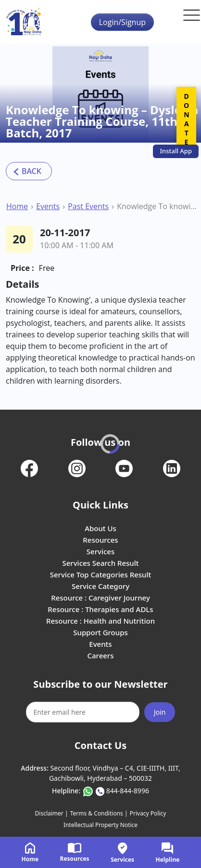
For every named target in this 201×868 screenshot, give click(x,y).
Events (48, 206)
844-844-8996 (128, 791)
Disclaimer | (52, 813)
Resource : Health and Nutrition (100, 621)
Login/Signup (122, 22)
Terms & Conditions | (99, 813)
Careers (100, 655)
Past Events (88, 206)
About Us (100, 528)
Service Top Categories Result (100, 574)
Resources (100, 540)
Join (160, 712)
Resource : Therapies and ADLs (100, 609)
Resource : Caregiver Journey (100, 598)
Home (17, 206)
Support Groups (100, 632)
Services (100, 551)
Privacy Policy (148, 813)
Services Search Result (100, 563)
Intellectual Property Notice (100, 825)
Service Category (100, 586)
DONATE (186, 119)
